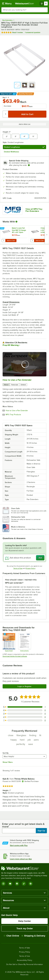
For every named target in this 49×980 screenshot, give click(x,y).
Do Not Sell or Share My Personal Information (25, 964)
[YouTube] (10, 884)
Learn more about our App (21, 859)
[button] (17, 85)
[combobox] (24, 10)
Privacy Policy (31, 568)
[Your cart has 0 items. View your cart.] (44, 3)
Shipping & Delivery (33, 936)
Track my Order (25, 928)
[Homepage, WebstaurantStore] (25, 3)
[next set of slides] (47, 235)
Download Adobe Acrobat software (15, 656)
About (6, 385)
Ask (40, 558)
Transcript (15, 385)
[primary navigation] (7, 3)
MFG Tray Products (13, 415)
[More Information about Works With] (17, 222)
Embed (23, 385)
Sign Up (41, 831)
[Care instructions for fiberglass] (24, 642)
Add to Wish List (25, 124)
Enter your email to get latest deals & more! (23, 825)
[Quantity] (6, 114)
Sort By (6, 753)
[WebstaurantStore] (24, 868)
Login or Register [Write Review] (24, 686)
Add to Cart (11, 241)
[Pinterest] (31, 884)
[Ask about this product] (24, 558)
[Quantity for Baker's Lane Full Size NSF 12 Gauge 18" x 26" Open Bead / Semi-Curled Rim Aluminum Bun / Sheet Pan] (4, 241)
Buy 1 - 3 (6, 98)
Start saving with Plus (19, 845)
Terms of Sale (24, 948)
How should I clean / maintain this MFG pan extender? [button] (21, 581)
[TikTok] (24, 884)
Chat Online (11, 936)
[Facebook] (17, 884)
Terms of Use (18, 568)
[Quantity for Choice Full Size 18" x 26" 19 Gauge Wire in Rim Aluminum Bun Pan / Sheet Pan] (32, 241)
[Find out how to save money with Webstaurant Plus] (3, 228)
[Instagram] (3, 884)
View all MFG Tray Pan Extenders (34, 210)
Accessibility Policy (25, 960)
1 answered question (33, 32)
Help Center (24, 921)
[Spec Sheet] (9, 642)
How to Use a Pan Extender (17, 380)
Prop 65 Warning (11, 345)
